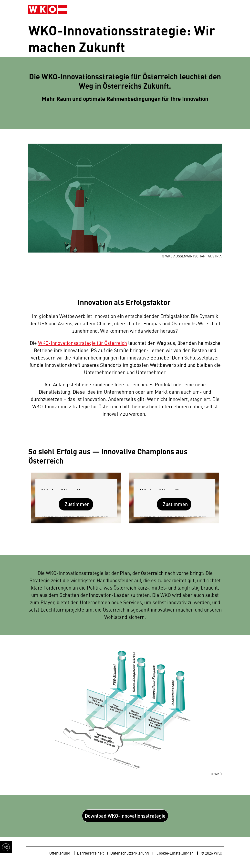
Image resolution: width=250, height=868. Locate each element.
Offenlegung (60, 853)
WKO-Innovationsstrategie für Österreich (83, 343)
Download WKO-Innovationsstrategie (125, 816)
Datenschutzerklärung (130, 853)
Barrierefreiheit (90, 853)
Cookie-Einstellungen (175, 853)
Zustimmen (77, 504)
